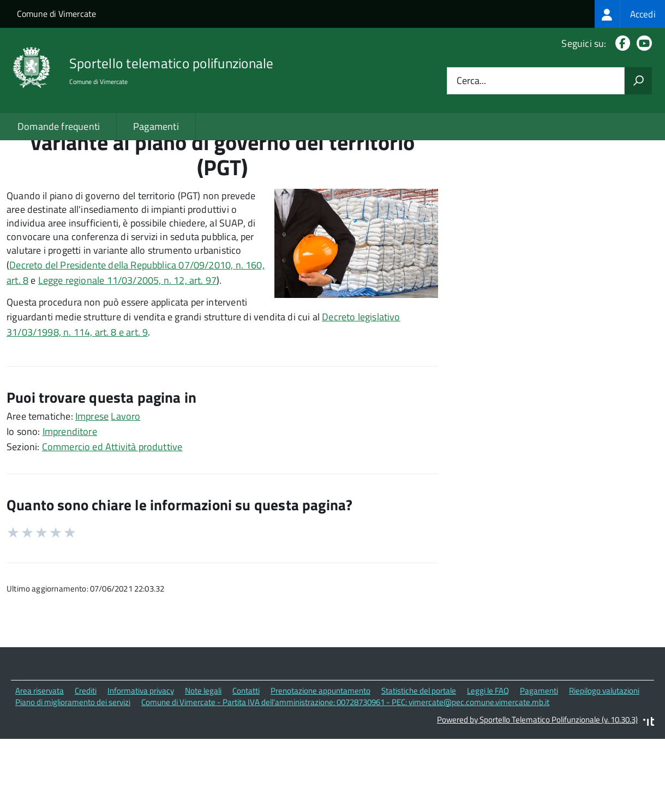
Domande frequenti (59, 126)
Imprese (92, 493)
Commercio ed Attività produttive (112, 524)
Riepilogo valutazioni (604, 768)
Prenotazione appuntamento (320, 768)
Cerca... (471, 81)
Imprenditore (70, 508)
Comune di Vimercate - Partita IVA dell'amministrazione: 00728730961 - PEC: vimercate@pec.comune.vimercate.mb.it (345, 779)
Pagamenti (156, 126)
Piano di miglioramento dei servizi (73, 779)
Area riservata (40, 768)
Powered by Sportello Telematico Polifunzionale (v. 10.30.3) (537, 796)
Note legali (203, 768)
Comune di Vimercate (56, 14)
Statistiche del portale (419, 768)
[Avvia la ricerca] (638, 81)
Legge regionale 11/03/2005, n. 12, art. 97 (128, 357)
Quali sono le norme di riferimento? (553, 174)
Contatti (246, 768)
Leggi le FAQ (488, 768)
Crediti (86, 768)
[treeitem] (630, 14)
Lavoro (125, 493)
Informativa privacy (141, 768)
